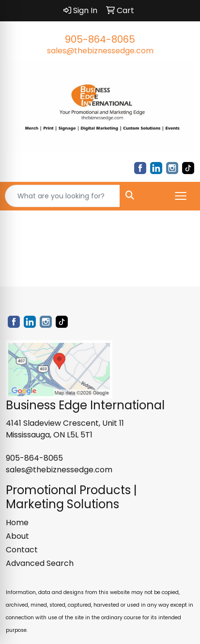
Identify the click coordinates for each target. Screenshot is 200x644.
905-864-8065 (100, 39)
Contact (22, 550)
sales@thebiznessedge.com (100, 51)
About (17, 536)
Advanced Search (40, 563)
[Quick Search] (62, 196)
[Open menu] (181, 196)
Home (17, 523)
